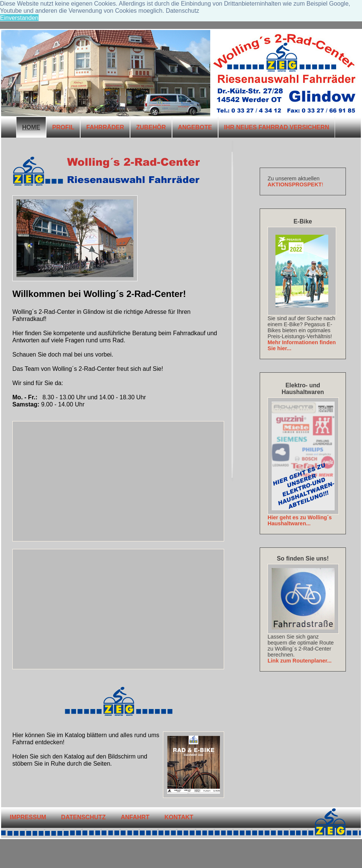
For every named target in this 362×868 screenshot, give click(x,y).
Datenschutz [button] (182, 10)
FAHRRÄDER (105, 127)
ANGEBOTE (195, 127)
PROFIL (63, 127)
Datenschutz (83, 817)
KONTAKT (179, 817)
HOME (31, 127)
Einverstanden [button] (19, 18)
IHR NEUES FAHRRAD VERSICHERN (277, 127)
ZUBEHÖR (151, 127)
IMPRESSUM (28, 817)
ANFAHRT (135, 817)
